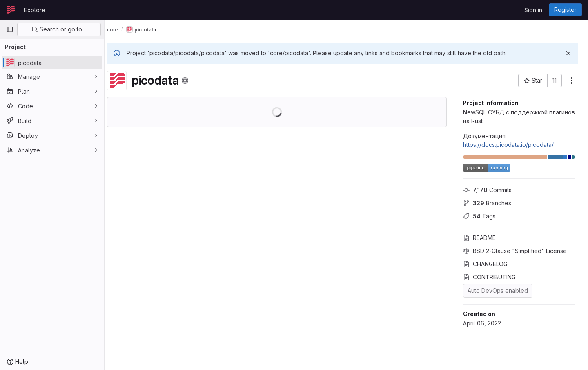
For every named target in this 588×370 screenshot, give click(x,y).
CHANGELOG (485, 264)
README (479, 238)
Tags (479, 216)
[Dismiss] (568, 53)
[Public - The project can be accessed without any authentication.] (193, 81)
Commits (487, 190)
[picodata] (52, 63)
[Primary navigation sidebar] (10, 29)
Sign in (533, 10)
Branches (487, 203)
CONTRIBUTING (489, 277)
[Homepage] (11, 10)
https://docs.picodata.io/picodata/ (508, 145)
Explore (35, 10)
